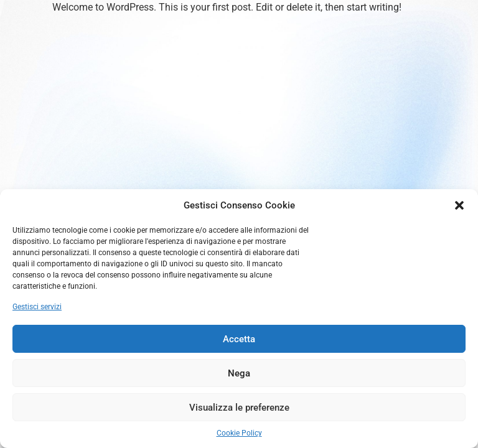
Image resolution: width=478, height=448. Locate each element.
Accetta (239, 339)
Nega (239, 373)
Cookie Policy (239, 433)
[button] (459, 205)
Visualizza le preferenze (239, 408)
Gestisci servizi (37, 307)
